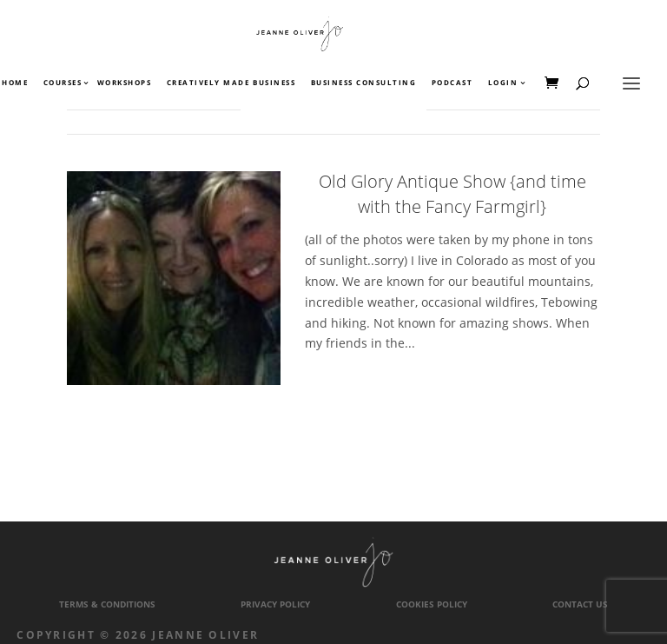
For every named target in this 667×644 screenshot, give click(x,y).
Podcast (452, 83)
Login (503, 83)
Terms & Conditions (107, 604)
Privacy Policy (275, 604)
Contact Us (580, 604)
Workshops (125, 83)
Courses (62, 83)
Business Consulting (364, 83)
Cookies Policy (432, 604)
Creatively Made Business (231, 83)
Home (15, 83)
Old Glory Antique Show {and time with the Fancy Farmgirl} (452, 194)
